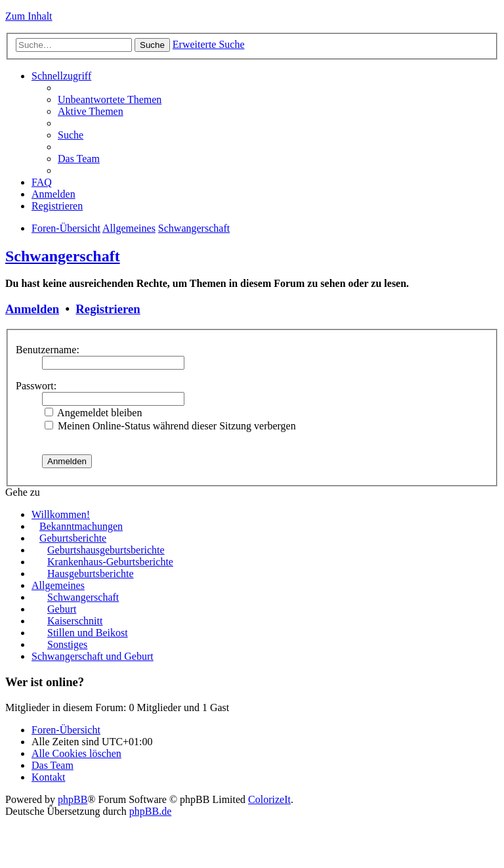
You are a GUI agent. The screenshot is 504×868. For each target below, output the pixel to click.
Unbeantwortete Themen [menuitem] (110, 99)
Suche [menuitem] (71, 135)
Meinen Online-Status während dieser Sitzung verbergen (170, 426)
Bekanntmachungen (81, 526)
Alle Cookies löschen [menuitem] (76, 753)
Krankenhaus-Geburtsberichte (110, 562)
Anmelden (32, 309)
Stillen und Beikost (88, 633)
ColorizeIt (269, 799)
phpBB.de (150, 811)
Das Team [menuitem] (79, 159)
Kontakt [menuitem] (49, 777)
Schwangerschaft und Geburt (93, 656)
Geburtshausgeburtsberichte (106, 550)
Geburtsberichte (73, 538)
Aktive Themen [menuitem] (91, 111)
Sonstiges (67, 644)
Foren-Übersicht (66, 228)
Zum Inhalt (29, 16)
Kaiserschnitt (75, 621)
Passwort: (36, 386)
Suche (152, 45)
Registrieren (108, 309)
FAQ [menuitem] (42, 182)
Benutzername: (48, 350)
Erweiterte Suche (209, 44)
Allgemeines (129, 228)
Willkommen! (61, 514)
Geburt (62, 609)
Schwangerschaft (194, 228)
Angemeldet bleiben (93, 413)
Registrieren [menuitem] (57, 206)
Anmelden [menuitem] (53, 194)
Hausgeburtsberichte (91, 574)
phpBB (73, 799)
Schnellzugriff (61, 76)
